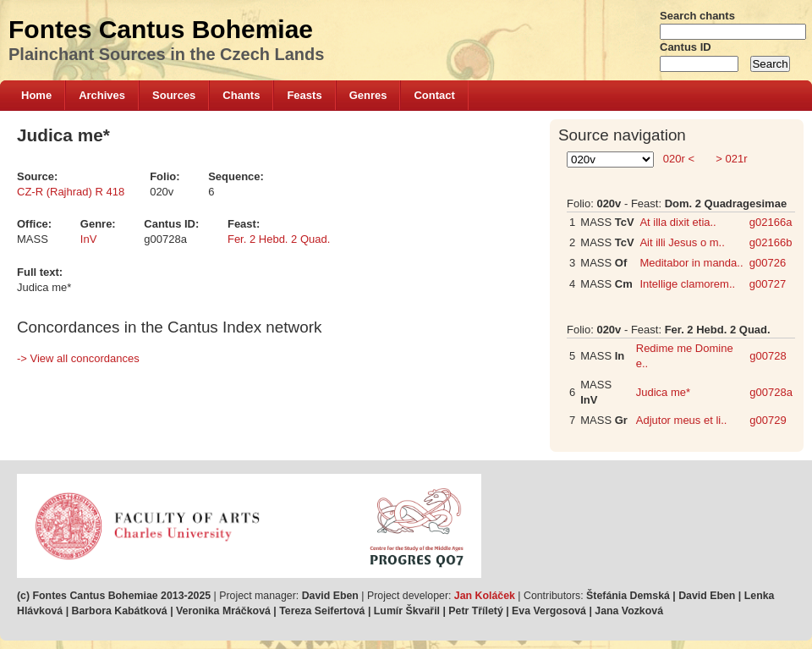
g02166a (771, 222)
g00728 (768, 356)
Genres (368, 95)
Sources (174, 95)
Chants (241, 95)
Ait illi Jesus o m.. (682, 242)
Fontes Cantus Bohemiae (161, 29)
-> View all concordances (78, 358)
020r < (678, 159)
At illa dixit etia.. (678, 222)
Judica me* (663, 392)
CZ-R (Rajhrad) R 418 (71, 192)
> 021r (730, 159)
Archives (102, 95)
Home (36, 95)
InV (89, 239)
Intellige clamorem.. (687, 284)
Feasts (304, 95)
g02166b (771, 242)
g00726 (768, 263)
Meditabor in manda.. (691, 263)
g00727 (768, 284)
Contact (434, 95)
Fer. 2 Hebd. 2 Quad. (279, 239)
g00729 (768, 420)
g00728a (771, 392)
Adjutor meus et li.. (682, 420)
